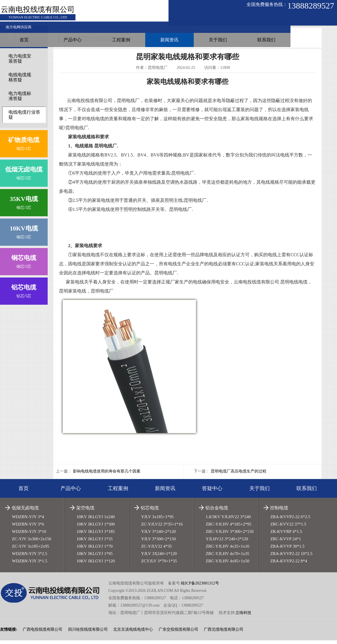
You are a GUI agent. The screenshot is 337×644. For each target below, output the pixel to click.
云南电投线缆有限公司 (38, 11)
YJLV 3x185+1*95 (157, 520)
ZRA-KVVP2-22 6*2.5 (290, 520)
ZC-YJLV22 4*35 (156, 550)
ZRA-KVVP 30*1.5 (287, 550)
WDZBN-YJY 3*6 (28, 528)
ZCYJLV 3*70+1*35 (159, 565)
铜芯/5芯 (24, 176)
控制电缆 (279, 511)
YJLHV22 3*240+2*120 (227, 543)
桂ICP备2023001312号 (200, 587)
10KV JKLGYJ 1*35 (95, 543)
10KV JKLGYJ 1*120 (96, 565)
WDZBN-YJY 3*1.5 (30, 565)
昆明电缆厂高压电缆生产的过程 (239, 475)
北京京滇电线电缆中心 (133, 633)
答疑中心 (212, 492)
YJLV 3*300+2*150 (158, 543)
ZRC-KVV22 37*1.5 (288, 528)
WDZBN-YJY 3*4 (28, 520)
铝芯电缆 (150, 511)
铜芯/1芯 (24, 146)
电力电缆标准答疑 (20, 100)
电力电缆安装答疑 (20, 62)
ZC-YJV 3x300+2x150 (32, 543)
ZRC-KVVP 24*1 (286, 543)
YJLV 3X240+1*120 (159, 557)
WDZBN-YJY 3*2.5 (30, 557)
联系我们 (315, 18)
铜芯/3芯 (24, 205)
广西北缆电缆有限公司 (224, 633)
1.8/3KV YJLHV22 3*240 (228, 520)
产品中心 (144, 18)
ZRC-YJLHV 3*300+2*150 (230, 535)
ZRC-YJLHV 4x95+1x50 (228, 565)
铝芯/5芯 (24, 294)
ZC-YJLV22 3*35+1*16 (162, 528)
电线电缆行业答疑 (24, 118)
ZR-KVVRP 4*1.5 (286, 535)
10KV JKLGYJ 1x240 (96, 520)
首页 (101, 18)
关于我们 (273, 18)
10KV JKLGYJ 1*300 (96, 528)
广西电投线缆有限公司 (43, 633)
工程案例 (187, 18)
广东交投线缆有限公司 (178, 633)
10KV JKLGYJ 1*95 (95, 557)
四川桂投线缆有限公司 (88, 633)
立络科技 (243, 616)
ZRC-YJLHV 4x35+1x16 (228, 550)
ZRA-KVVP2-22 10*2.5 (291, 557)
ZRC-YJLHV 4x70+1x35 (228, 557)
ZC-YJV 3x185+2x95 (30, 550)
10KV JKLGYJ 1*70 (95, 550)
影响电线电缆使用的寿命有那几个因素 (107, 475)
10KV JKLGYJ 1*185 (96, 535)
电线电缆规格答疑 (20, 81)
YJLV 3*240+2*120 (158, 535)
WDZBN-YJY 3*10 (29, 535)
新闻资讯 (230, 18)
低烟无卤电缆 (25, 511)
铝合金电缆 (217, 511)
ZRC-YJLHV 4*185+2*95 (228, 528)
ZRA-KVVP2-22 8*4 (289, 565)
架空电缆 (85, 511)
